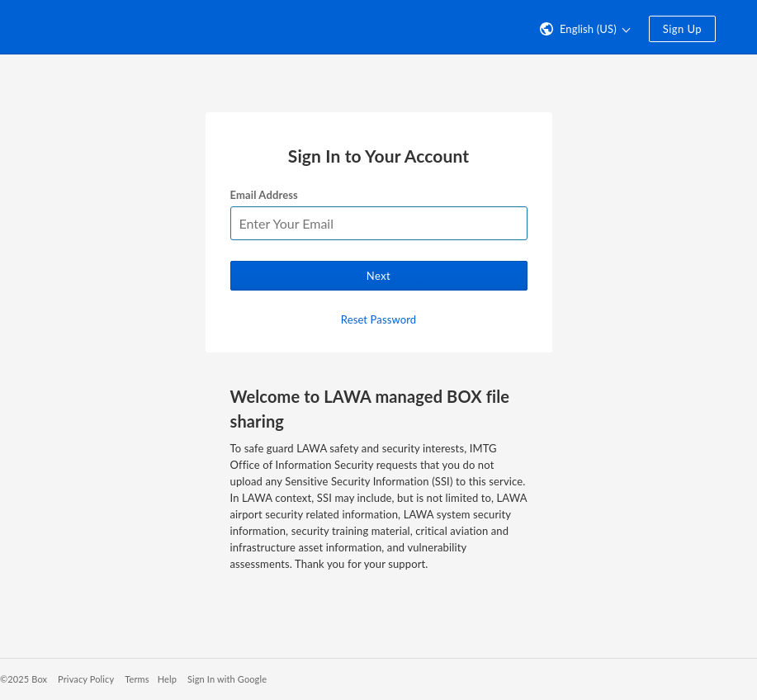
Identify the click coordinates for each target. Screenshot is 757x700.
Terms (137, 679)
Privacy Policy (86, 679)
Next (378, 276)
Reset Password (378, 319)
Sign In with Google (227, 679)
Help (167, 679)
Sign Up (682, 29)
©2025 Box (24, 679)
